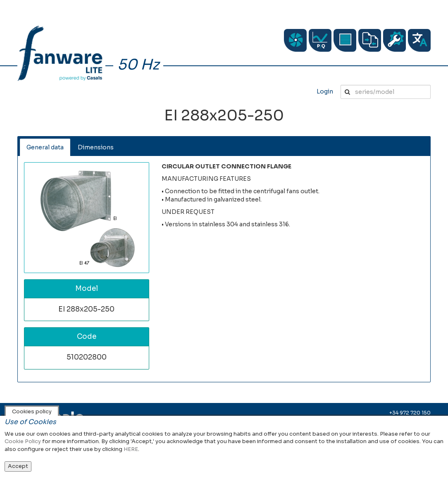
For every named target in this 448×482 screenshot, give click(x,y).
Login (325, 91)
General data (45, 147)
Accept (18, 466)
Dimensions (96, 147)
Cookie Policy (23, 441)
